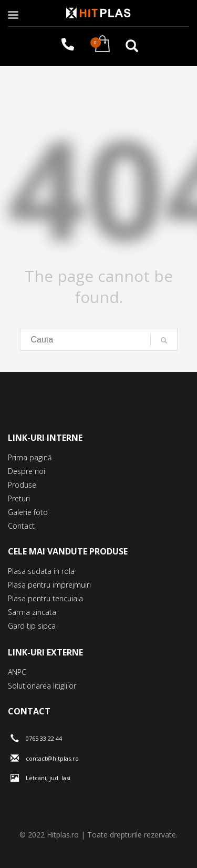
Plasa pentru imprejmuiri (49, 585)
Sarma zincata (32, 612)
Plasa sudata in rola (41, 571)
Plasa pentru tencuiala (45, 598)
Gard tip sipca (32, 626)
